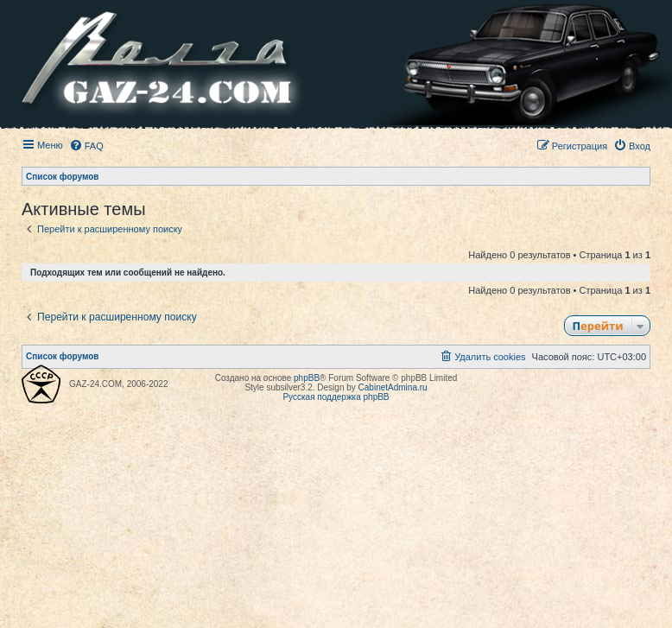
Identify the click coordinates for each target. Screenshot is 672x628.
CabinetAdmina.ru (393, 387)
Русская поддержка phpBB (336, 397)
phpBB (307, 378)
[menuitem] (86, 146)
